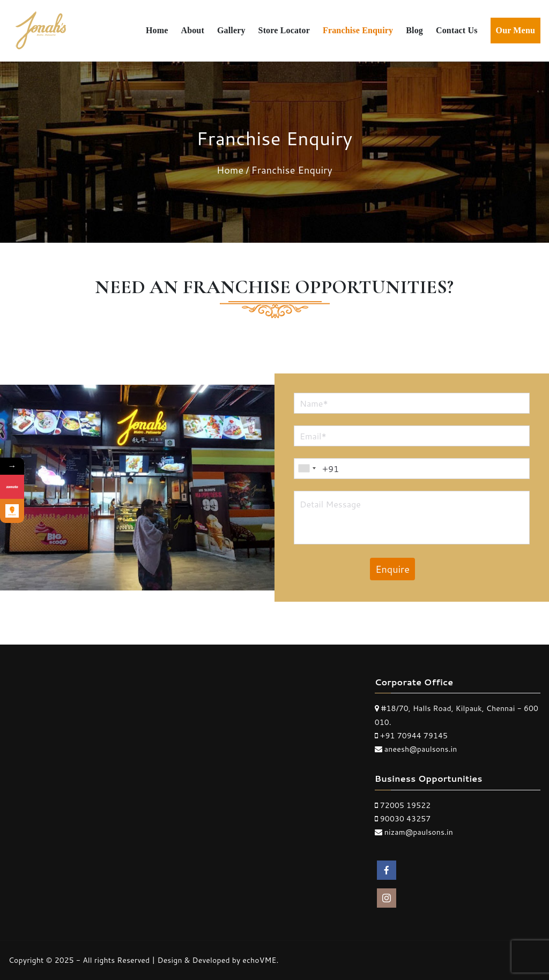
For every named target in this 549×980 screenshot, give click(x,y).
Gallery (231, 30)
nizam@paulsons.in (419, 832)
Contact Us (457, 30)
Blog (414, 30)
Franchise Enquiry (358, 30)
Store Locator (284, 30)
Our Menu (515, 30)
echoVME (259, 960)
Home (157, 30)
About (192, 30)
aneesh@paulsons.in (421, 749)
